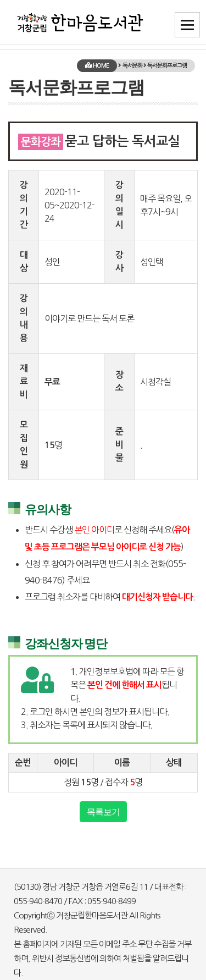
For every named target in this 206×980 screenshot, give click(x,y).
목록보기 (103, 812)
